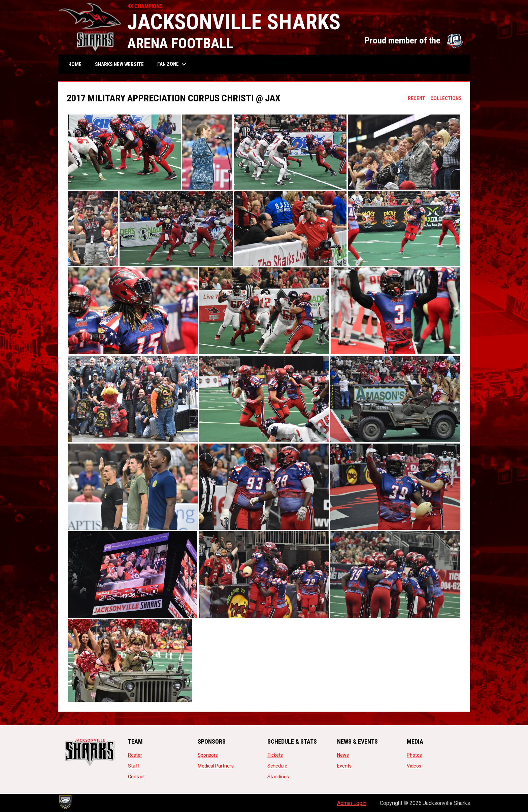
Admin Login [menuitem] (352, 803)
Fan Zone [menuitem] (173, 64)
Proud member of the (414, 40)
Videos (414, 766)
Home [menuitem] (75, 64)
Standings (278, 777)
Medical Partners (216, 766)
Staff (134, 766)
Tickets (275, 755)
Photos (414, 755)
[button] (124, 152)
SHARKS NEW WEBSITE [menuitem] (122, 64)
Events (344, 766)
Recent (417, 98)
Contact (136, 777)
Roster (135, 755)
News (343, 755)
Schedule (277, 766)
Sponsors (208, 755)
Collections (446, 98)
